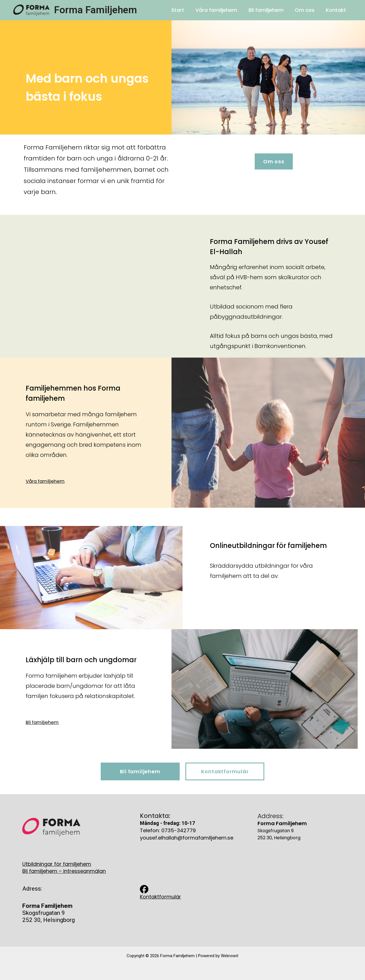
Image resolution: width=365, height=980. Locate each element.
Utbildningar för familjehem (57, 863)
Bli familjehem (269, 10)
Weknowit (230, 955)
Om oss (306, 10)
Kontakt (337, 10)
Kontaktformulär (160, 896)
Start (183, 10)
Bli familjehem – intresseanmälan (64, 870)
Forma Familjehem (96, 10)
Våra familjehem (220, 10)
